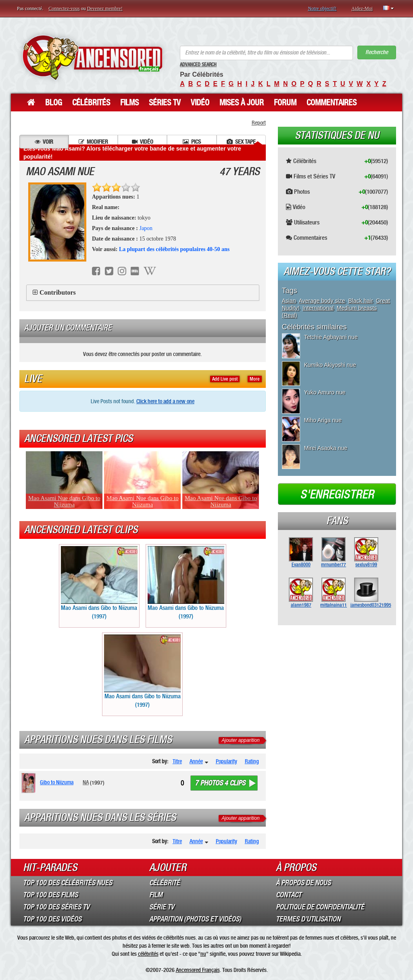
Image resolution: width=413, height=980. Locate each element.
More (255, 379)
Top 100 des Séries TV (56, 907)
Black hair (360, 301)
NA (86, 782)
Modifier (93, 142)
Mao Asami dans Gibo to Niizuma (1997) (99, 583)
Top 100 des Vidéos (52, 919)
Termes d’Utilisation (308, 919)
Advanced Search (198, 65)
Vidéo (200, 103)
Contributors (58, 292)
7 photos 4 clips (220, 783)
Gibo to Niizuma (57, 782)
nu (203, 954)
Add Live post (225, 379)
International (318, 308)
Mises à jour (242, 103)
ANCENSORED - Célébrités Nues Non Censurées (92, 58)
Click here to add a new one (165, 401)
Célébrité (165, 883)
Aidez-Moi (362, 8)
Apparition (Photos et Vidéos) (195, 919)
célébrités (148, 954)
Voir (44, 142)
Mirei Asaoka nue (326, 448)
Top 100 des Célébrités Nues (68, 883)
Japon (146, 228)
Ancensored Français (198, 970)
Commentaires (332, 103)
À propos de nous (303, 883)
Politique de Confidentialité (320, 907)
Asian (289, 301)
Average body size (322, 301)
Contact (289, 895)
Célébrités (91, 103)
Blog (54, 103)
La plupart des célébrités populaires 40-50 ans (174, 249)
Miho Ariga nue (323, 420)
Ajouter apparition (241, 740)
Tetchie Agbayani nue (331, 337)
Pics (192, 142)
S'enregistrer (337, 494)
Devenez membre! (105, 8)
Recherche (377, 52)
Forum (285, 103)
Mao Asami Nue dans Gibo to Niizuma (64, 501)
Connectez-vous (64, 8)
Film (156, 895)
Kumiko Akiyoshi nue (330, 365)
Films (129, 103)
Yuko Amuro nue (325, 392)
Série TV (162, 907)
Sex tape (241, 142)
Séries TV (165, 103)
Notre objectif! (322, 8)
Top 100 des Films (50, 895)
